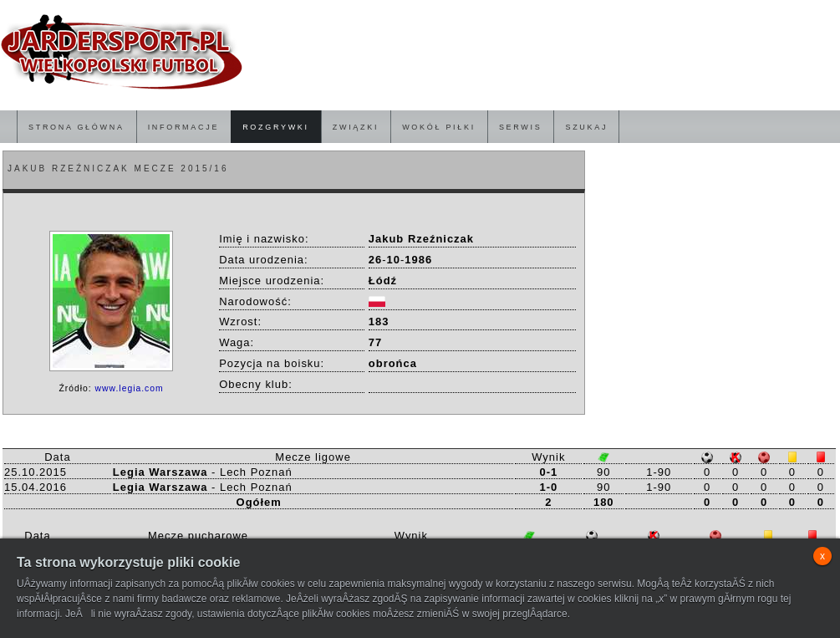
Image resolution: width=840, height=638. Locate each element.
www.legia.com (130, 388)
